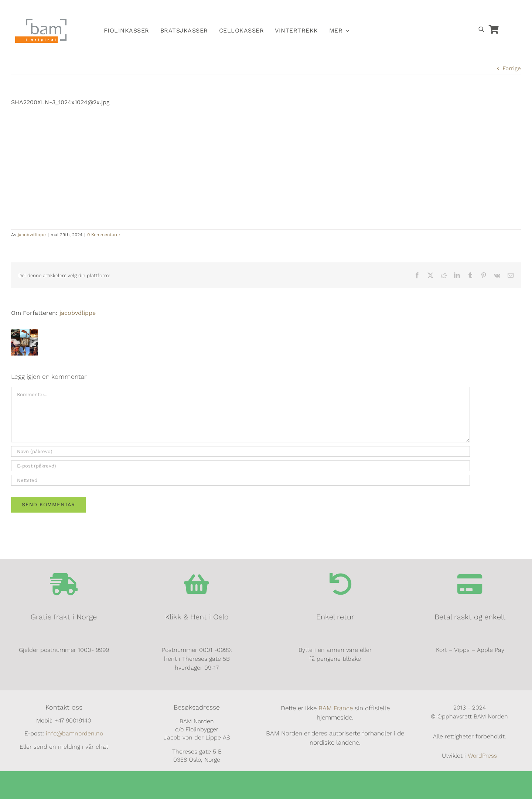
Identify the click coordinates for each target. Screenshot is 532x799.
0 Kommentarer (104, 235)
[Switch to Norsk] (388, 10)
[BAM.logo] (41, 21)
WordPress (482, 756)
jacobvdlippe (32, 235)
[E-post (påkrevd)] (241, 466)
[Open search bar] (481, 29)
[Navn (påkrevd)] (241, 451)
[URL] (241, 480)
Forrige (512, 68)
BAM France (336, 708)
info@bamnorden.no (74, 733)
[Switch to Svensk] (405, 10)
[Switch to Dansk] (422, 10)
